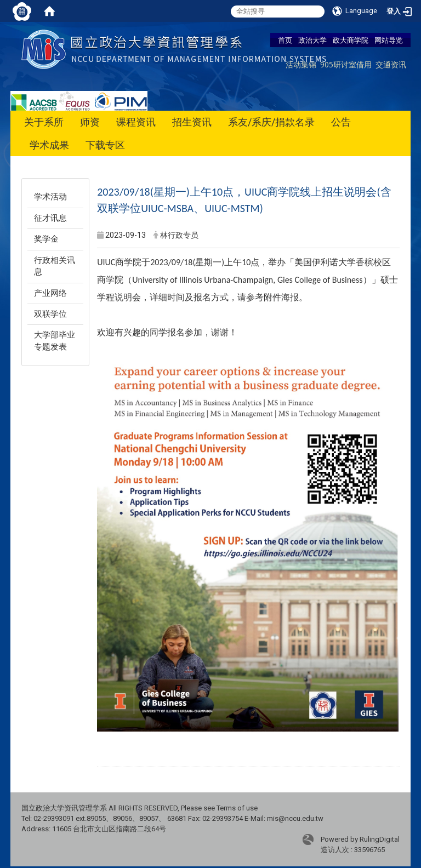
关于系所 (44, 122)
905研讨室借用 (346, 64)
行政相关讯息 (55, 266)
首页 (285, 40)
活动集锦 (301, 64)
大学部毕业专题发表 (55, 341)
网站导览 (389, 40)
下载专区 (105, 145)
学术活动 (50, 197)
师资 (90, 122)
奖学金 (46, 239)
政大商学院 (351, 40)
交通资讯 (391, 64)
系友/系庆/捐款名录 (271, 122)
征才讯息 (50, 218)
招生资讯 (192, 122)
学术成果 (49, 145)
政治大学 (312, 40)
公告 (341, 122)
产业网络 (50, 293)
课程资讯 (136, 122)
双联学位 (50, 314)
